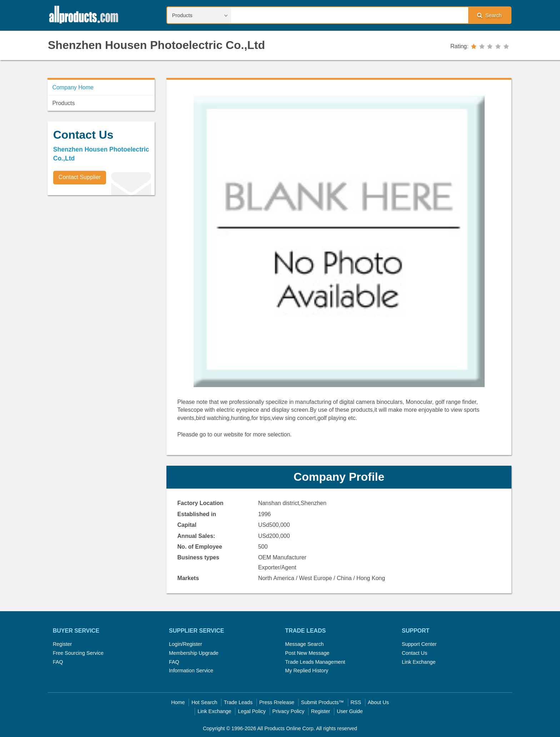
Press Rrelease (277, 702)
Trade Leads (238, 702)
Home (178, 702)
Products (63, 103)
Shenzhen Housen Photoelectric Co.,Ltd (156, 45)
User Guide (350, 711)
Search (489, 15)
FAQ (58, 662)
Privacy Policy (289, 711)
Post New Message (307, 653)
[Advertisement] (101, 251)
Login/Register (186, 644)
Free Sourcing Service (78, 653)
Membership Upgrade (194, 653)
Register (62, 644)
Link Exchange (419, 662)
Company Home (73, 87)
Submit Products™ (322, 702)
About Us (378, 702)
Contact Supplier (80, 177)
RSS (356, 702)
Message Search (304, 644)
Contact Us (414, 653)
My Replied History (307, 671)
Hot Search (204, 702)
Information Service (191, 671)
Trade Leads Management (315, 662)
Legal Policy (252, 711)
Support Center (419, 644)
